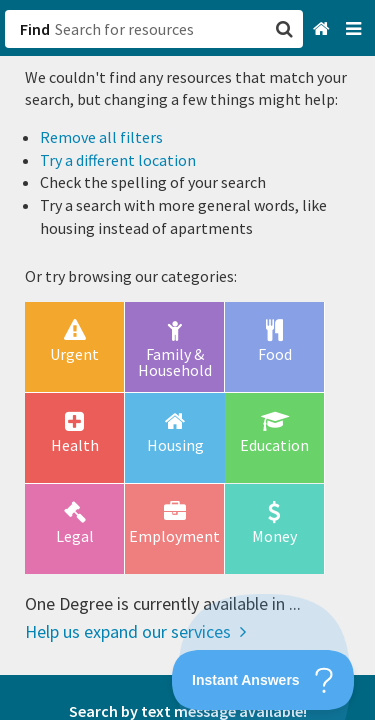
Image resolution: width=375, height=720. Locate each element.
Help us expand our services (135, 631)
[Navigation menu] (355, 29)
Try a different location (118, 160)
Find (35, 29)
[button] (187, 360)
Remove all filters (101, 137)
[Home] (323, 29)
